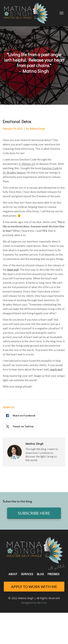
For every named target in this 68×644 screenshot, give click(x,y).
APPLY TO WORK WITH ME (34, 587)
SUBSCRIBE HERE (34, 513)
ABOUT (13, 574)
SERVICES (27, 574)
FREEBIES (53, 574)
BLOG (40, 574)
